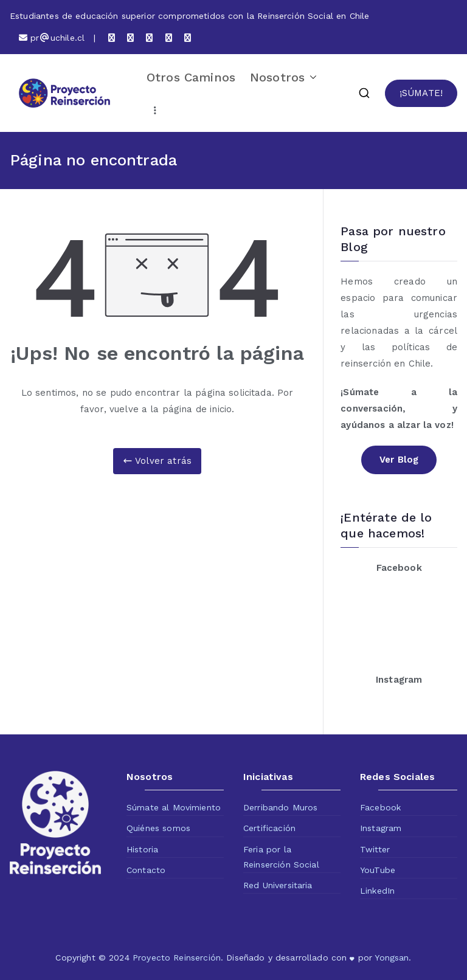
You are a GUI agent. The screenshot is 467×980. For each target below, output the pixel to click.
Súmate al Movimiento (174, 807)
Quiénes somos (158, 828)
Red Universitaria (278, 885)
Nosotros (283, 77)
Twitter (375, 849)
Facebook (380, 807)
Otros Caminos (191, 77)
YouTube (378, 870)
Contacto (146, 870)
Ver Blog (399, 460)
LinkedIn (377, 891)
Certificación (269, 828)
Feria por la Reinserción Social (281, 857)
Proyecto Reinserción (177, 958)
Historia (142, 849)
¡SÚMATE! (421, 93)
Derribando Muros (280, 807)
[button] (311, 77)
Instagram (381, 828)
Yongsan (392, 958)
